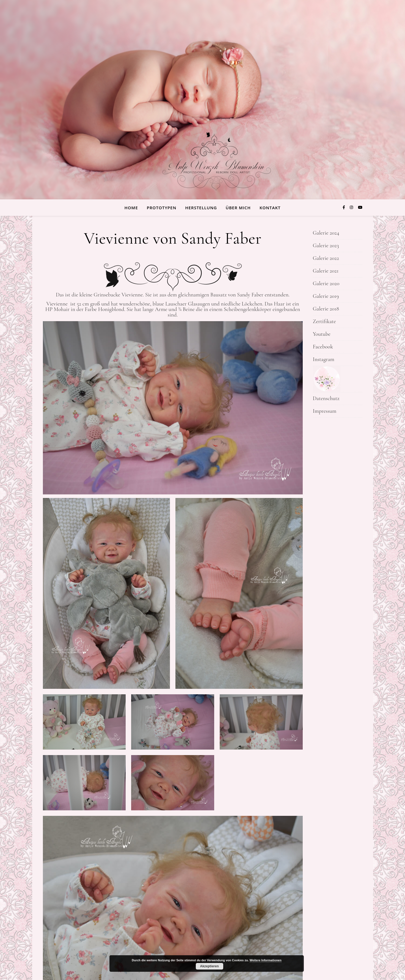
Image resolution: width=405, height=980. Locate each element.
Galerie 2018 (326, 309)
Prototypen (162, 208)
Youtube (322, 334)
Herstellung (201, 208)
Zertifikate (324, 321)
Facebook (323, 347)
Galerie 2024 (326, 233)
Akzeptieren (209, 966)
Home (131, 208)
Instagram (324, 359)
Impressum (325, 411)
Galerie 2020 (326, 283)
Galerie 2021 (326, 271)
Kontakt (270, 208)
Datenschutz (326, 398)
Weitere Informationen (266, 960)
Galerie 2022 (326, 258)
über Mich (238, 208)
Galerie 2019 (326, 296)
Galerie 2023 (326, 246)
